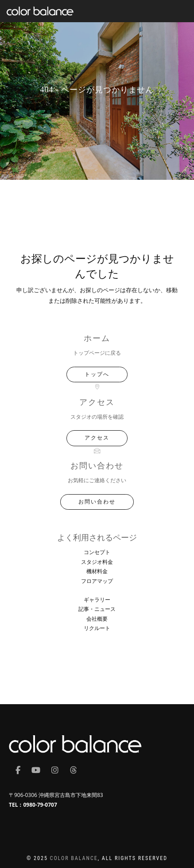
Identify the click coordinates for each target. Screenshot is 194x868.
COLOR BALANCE (74, 858)
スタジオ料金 (97, 562)
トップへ (97, 374)
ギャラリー (97, 600)
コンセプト (97, 552)
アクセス (97, 438)
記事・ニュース (97, 609)
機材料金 (97, 571)
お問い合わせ (97, 502)
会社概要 (97, 619)
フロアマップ (97, 581)
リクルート (97, 628)
